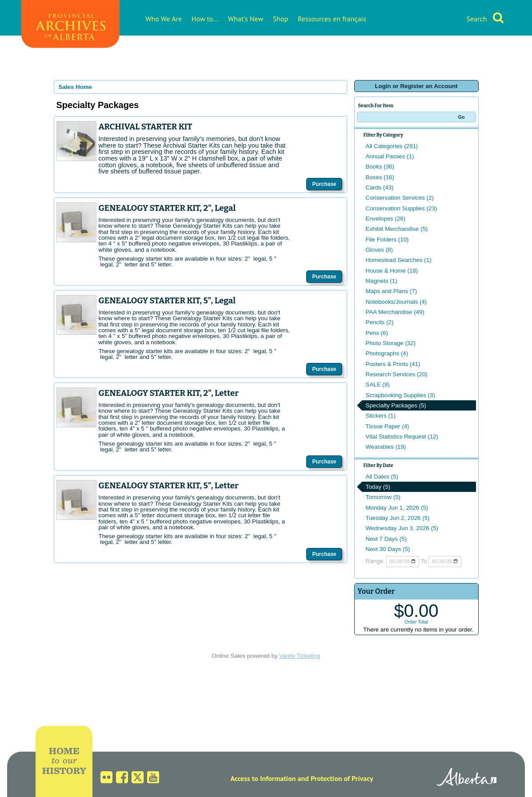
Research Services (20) (397, 374)
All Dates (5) (382, 477)
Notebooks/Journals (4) (396, 302)
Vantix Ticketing (300, 656)
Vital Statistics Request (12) (402, 437)
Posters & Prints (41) (393, 364)
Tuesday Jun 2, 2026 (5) (398, 518)
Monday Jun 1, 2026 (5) (397, 508)
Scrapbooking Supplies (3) (400, 395)
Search (476, 19)
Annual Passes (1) (390, 156)
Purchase (324, 184)
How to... (205, 19)
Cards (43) (380, 187)
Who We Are (164, 19)
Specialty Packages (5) (396, 405)
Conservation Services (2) (400, 198)
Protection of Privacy (342, 778)
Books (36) (380, 167)
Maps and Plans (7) (392, 291)
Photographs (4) (387, 353)
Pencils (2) (380, 322)
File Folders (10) (387, 240)
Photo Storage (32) (391, 343)
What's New (246, 19)
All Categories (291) (392, 146)
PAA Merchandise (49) (395, 312)
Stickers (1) (381, 416)
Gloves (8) (379, 250)
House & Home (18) (392, 271)
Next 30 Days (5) (388, 549)
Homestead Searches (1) (399, 260)
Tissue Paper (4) (388, 426)
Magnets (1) (382, 281)
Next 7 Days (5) (386, 539)
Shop (280, 19)
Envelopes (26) (386, 219)
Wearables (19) (386, 447)
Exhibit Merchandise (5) (397, 229)
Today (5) (378, 487)
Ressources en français (332, 19)
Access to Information (263, 778)
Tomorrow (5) (383, 497)
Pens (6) (377, 333)
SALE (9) (378, 384)
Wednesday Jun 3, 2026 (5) (402, 528)
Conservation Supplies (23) (402, 208)
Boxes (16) (380, 177)
